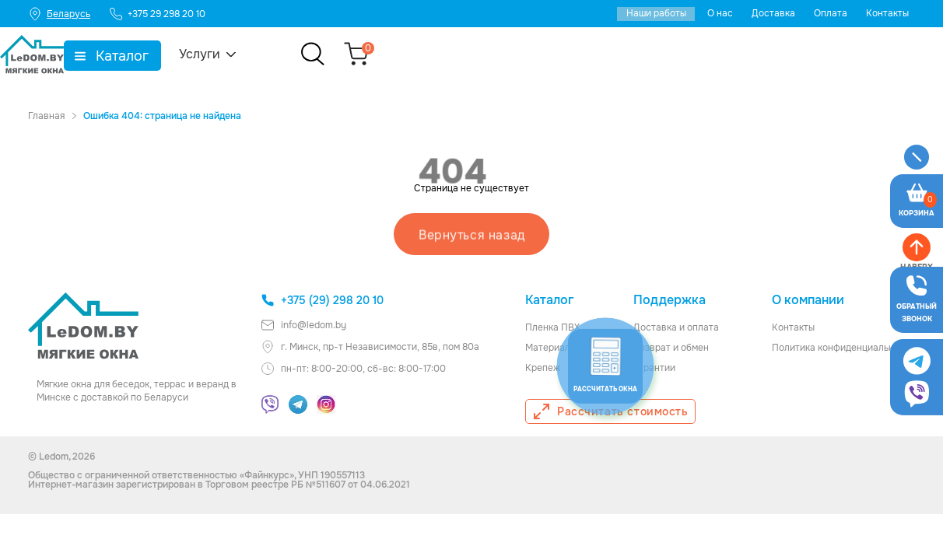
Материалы (551, 347)
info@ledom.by (303, 324)
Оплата (831, 13)
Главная (46, 116)
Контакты (887, 13)
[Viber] (270, 404)
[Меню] (917, 158)
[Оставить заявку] (917, 266)
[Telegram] (298, 404)
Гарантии (654, 367)
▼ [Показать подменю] (174, 56)
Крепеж (543, 367)
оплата (703, 327)
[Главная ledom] (83, 325)
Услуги (293, 54)
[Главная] (60, 54)
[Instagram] (326, 404)
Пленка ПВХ (552, 327)
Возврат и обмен (671, 347)
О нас (720, 13)
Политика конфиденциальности (843, 347)
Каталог (216, 56)
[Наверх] (917, 400)
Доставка (773, 13)
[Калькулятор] (79, 433)
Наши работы (656, 13)
